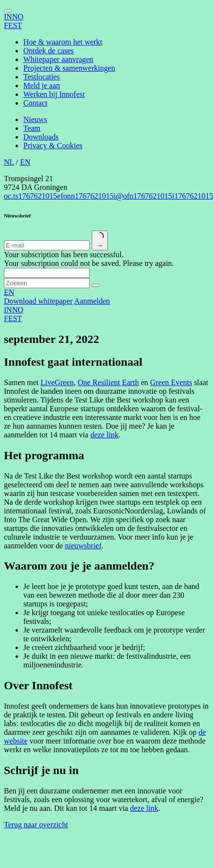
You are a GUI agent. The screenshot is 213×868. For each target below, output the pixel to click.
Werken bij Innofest (54, 94)
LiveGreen (57, 382)
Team (32, 128)
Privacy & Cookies (53, 146)
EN (25, 162)
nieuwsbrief (83, 546)
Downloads (41, 137)
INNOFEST (14, 21)
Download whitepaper (38, 301)
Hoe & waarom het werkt (63, 42)
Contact (35, 103)
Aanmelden (92, 301)
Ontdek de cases (49, 51)
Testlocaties (41, 77)
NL (9, 162)
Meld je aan (42, 85)
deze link (104, 435)
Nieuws (35, 119)
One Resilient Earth (108, 382)
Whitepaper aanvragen (58, 59)
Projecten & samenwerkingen (69, 68)
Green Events (171, 382)
